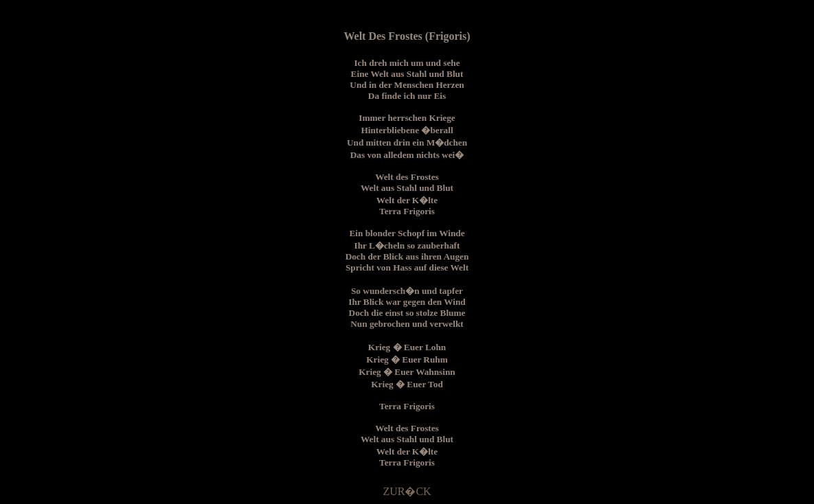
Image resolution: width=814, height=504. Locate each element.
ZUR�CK (407, 491)
